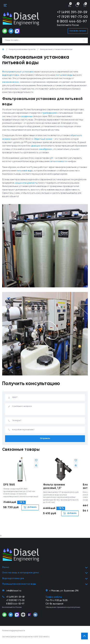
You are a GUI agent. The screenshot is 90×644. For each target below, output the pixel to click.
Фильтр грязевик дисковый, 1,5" (54, 504)
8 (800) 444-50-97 (72, 21)
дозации (62, 153)
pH (59, 169)
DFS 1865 (9, 502)
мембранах (9, 160)
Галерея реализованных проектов (22, 50)
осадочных (58, 120)
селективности (11, 175)
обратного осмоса (12, 146)
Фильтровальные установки (18, 72)
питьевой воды (71, 75)
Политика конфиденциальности (14, 633)
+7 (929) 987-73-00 (72, 17)
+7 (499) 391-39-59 (72, 12)
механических (29, 82)
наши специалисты (45, 200)
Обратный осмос (56, 146)
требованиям (75, 117)
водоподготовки (11, 75)
